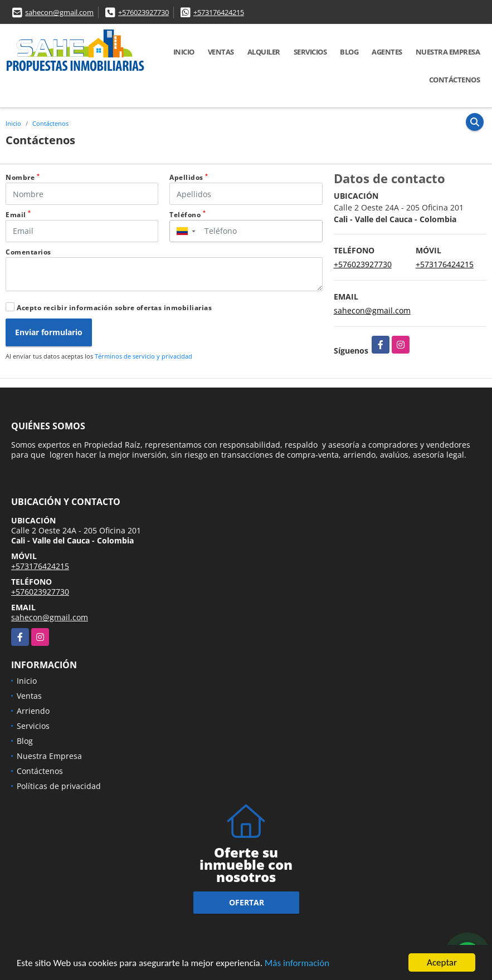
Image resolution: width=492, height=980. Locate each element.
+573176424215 (219, 12)
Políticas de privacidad (59, 786)
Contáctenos (455, 80)
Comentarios (28, 252)
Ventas (221, 52)
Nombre (23, 177)
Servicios (310, 52)
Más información (297, 964)
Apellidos (189, 177)
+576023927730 (143, 12)
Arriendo (33, 711)
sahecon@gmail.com (59, 12)
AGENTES (387, 52)
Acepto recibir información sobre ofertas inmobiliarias (114, 308)
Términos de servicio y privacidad (143, 356)
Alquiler (264, 52)
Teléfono (187, 215)
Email (18, 215)
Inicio (184, 52)
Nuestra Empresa (448, 52)
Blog (349, 52)
